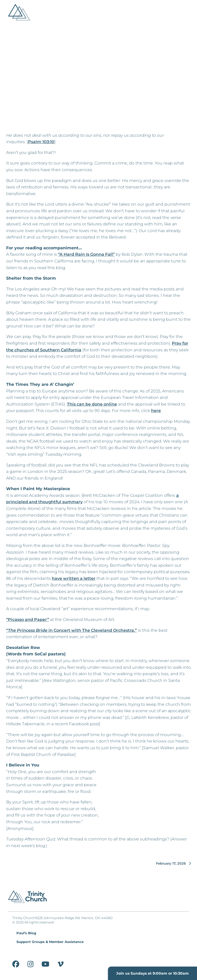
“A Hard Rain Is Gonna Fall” (86, 254)
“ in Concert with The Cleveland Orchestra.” (71, 630)
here (156, 411)
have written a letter (74, 578)
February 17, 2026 (173, 863)
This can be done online (92, 404)
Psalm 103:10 (41, 142)
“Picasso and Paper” (28, 620)
